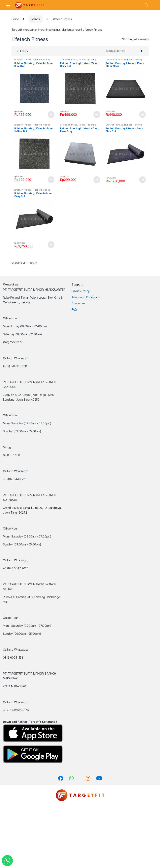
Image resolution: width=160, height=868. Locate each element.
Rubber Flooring (42, 60)
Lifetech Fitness (23, 60)
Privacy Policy (81, 291)
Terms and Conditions (86, 297)
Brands (35, 19)
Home (15, 19)
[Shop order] (124, 51)
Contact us (78, 303)
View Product (51, 115)
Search (146, 5)
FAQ (74, 309)
